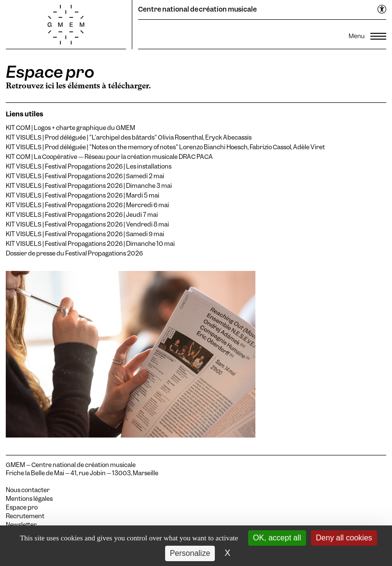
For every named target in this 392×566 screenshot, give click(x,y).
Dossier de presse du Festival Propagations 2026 (74, 253)
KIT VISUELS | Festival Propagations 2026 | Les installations (89, 166)
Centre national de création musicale (197, 9)
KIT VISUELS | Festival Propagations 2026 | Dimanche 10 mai (90, 244)
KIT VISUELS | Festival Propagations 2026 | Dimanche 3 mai (89, 186)
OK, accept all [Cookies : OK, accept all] (277, 538)
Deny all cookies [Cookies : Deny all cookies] (344, 538)
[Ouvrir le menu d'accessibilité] (382, 10)
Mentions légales (29, 499)
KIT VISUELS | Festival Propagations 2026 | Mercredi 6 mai (87, 205)
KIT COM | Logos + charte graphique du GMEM (70, 128)
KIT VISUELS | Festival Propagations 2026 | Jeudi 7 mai (82, 215)
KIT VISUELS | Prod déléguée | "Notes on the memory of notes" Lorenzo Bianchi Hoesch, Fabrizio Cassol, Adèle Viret (165, 147)
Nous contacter (28, 490)
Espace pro (22, 508)
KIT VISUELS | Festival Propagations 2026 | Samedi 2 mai (85, 176)
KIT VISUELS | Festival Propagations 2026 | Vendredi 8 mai (87, 224)
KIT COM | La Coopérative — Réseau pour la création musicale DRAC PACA (109, 157)
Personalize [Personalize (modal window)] (190, 553)
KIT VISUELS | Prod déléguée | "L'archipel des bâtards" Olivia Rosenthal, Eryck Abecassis (129, 137)
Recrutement (25, 516)
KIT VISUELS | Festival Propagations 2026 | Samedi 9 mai (85, 234)
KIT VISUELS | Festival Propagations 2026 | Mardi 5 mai (83, 195)
